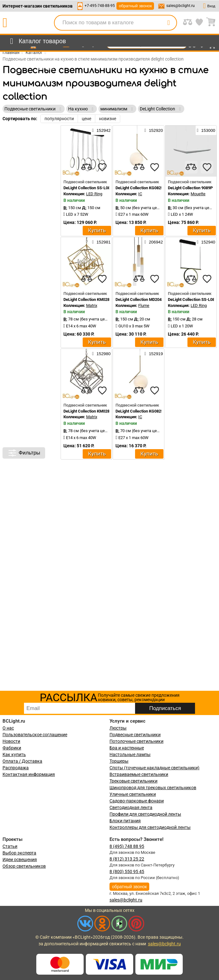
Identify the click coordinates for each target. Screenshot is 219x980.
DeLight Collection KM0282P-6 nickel (97, 411)
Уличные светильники (133, 794)
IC (140, 194)
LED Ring (94, 194)
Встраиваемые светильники (139, 774)
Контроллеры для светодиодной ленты (150, 827)
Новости (11, 741)
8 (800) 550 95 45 (127, 871)
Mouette (198, 194)
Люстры (118, 728)
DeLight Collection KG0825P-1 (142, 411)
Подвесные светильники (135, 735)
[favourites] (102, 167)
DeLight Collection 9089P (190, 188)
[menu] (37, 41)
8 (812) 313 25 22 (127, 859)
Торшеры (119, 761)
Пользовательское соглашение (35, 735)
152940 (206, 242)
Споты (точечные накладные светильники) (154, 768)
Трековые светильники (133, 781)
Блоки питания (125, 821)
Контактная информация (29, 774)
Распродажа (16, 768)
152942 (101, 130)
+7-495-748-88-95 (100, 6)
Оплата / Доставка (22, 761)
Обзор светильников (24, 866)
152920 (154, 130)
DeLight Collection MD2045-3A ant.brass (152, 299)
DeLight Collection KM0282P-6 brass (96, 299)
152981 (101, 242)
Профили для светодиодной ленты (145, 814)
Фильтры (24, 453)
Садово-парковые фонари (137, 801)
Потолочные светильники (136, 741)
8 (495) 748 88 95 (127, 846)
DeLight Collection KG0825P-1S (144, 188)
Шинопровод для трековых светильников (153, 788)
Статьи (10, 846)
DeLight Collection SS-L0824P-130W (96, 188)
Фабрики (12, 748)
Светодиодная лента (131, 807)
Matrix (92, 305)
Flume (144, 305)
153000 (206, 130)
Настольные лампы (130, 754)
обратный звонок (135, 6)
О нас (8, 728)
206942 (154, 242)
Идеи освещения (20, 860)
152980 (101, 354)
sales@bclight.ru (181, 6)
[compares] (86, 167)
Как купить (14, 754)
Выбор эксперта (19, 853)
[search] (169, 23)
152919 (154, 354)
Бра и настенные (127, 748)
